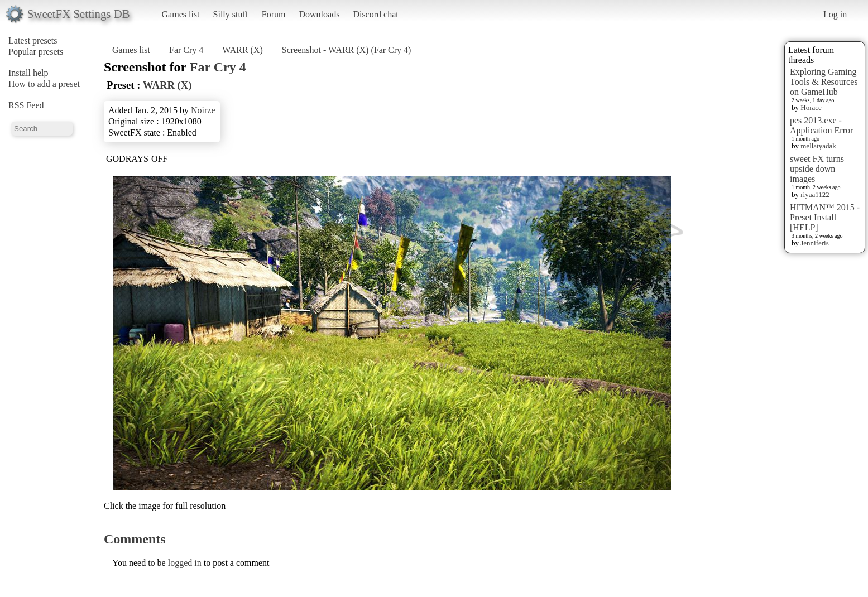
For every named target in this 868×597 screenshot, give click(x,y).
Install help (28, 73)
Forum (274, 14)
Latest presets (33, 40)
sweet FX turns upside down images (817, 169)
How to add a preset (44, 84)
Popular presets (36, 52)
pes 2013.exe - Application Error (821, 125)
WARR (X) (242, 50)
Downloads (319, 14)
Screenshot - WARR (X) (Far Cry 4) (347, 50)
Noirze (203, 110)
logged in (185, 563)
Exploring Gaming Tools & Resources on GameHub (824, 82)
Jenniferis (815, 243)
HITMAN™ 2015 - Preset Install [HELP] (825, 217)
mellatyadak (818, 146)
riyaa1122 (815, 194)
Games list (181, 14)
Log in (835, 14)
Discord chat (375, 14)
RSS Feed (26, 105)
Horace (811, 107)
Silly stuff (231, 14)
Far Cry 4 (186, 50)
